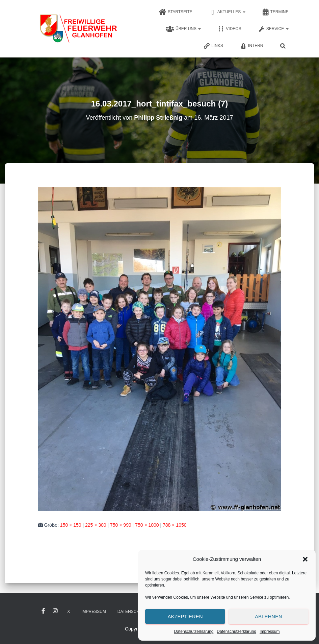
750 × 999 (121, 525)
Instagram (55, 611)
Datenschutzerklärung (194, 631)
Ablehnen (269, 616)
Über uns (183, 29)
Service (273, 29)
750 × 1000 (147, 525)
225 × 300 (96, 525)
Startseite (176, 12)
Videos (229, 29)
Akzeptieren (185, 616)
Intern (252, 46)
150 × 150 (71, 525)
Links (213, 46)
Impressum (270, 631)
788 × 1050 (175, 525)
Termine (275, 12)
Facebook (43, 611)
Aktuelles (227, 12)
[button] (305, 559)
